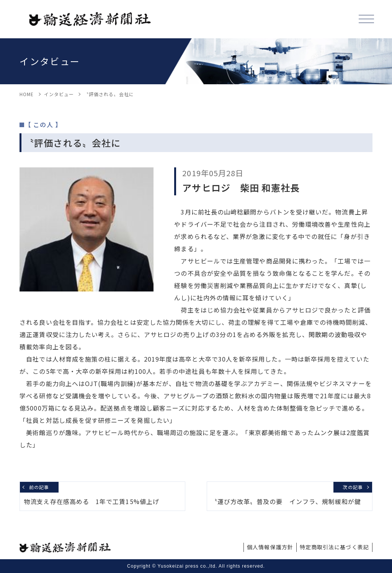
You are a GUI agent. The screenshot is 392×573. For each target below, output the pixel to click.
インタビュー (59, 94)
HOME (27, 94)
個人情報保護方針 (270, 547)
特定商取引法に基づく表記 (334, 547)
